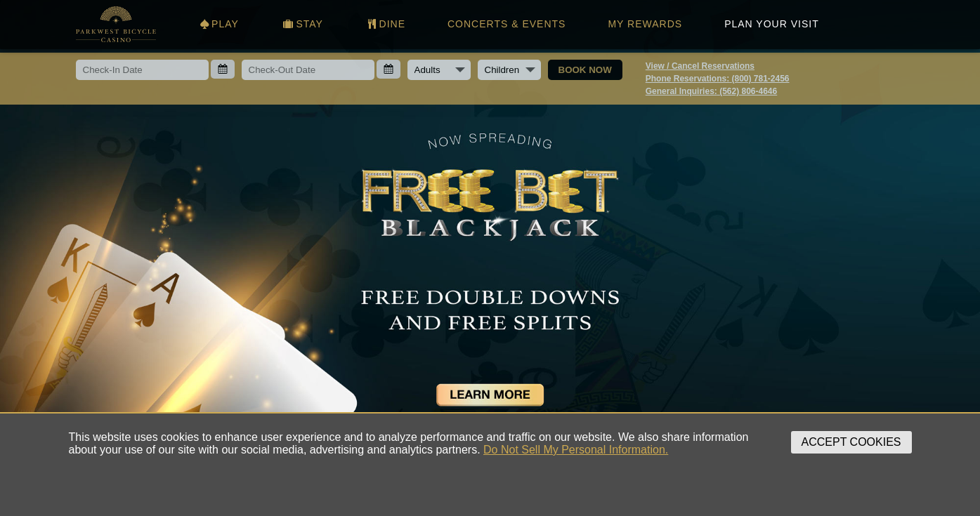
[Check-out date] (308, 70)
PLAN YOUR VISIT (772, 24)
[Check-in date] (142, 70)
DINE (385, 24)
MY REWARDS (645, 24)
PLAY (218, 24)
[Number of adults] (439, 70)
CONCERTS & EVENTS (507, 24)
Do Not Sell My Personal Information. (576, 450)
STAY (302, 24)
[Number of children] (509, 70)
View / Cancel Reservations (700, 66)
